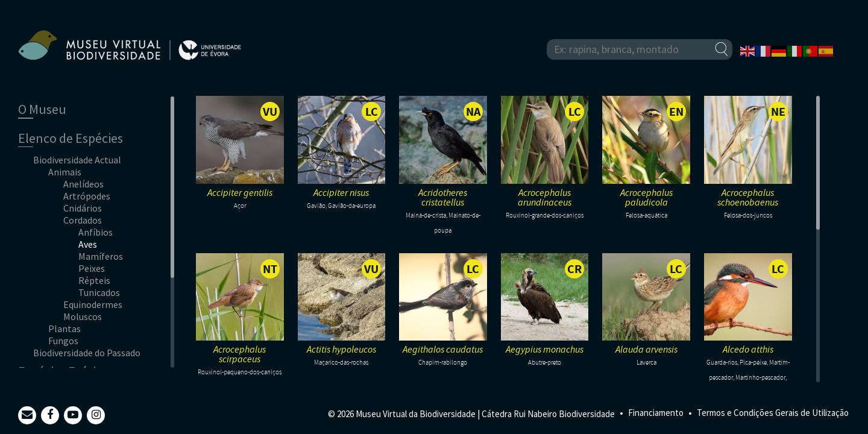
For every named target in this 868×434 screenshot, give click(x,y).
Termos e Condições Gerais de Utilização (773, 413)
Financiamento (656, 413)
